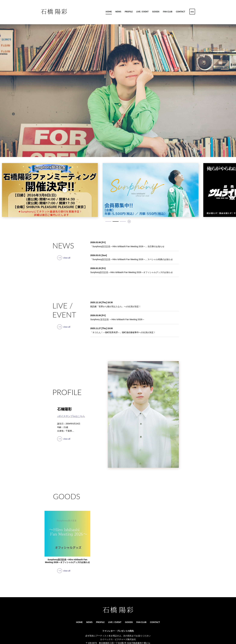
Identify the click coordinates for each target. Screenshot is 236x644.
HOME (109, 12)
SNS (192, 12)
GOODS (156, 12)
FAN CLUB (168, 12)
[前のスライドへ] (65, 190)
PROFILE (129, 12)
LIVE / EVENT (142, 12)
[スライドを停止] (129, 221)
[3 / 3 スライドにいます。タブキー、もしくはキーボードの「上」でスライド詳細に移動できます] (123, 221)
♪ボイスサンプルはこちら (71, 416)
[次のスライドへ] (172, 190)
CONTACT (181, 12)
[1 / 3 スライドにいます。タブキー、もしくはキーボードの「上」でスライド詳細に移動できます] (108, 221)
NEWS (118, 12)
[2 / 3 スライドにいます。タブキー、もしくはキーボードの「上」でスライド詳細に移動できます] (116, 221)
